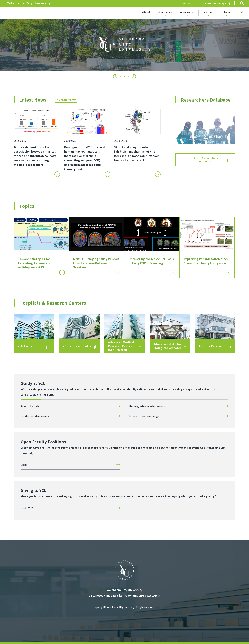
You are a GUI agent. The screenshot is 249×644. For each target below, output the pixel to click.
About (146, 12)
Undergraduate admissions (147, 406)
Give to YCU (29, 508)
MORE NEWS (64, 99)
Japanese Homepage (213, 3)
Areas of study (30, 406)
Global (227, 12)
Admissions (187, 12)
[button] (115, 76)
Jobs (242, 12)
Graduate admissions (35, 416)
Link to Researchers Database (205, 160)
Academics (165, 12)
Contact (187, 3)
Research (208, 12)
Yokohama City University (29, 3)
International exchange (144, 416)
